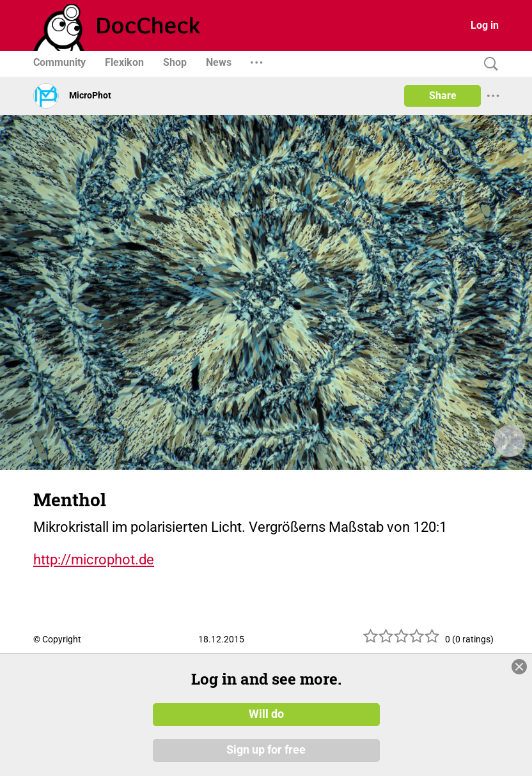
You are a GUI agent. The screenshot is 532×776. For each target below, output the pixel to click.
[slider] (402, 641)
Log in (485, 25)
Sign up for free (266, 750)
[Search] (488, 64)
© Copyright (57, 639)
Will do (266, 714)
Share (443, 96)
